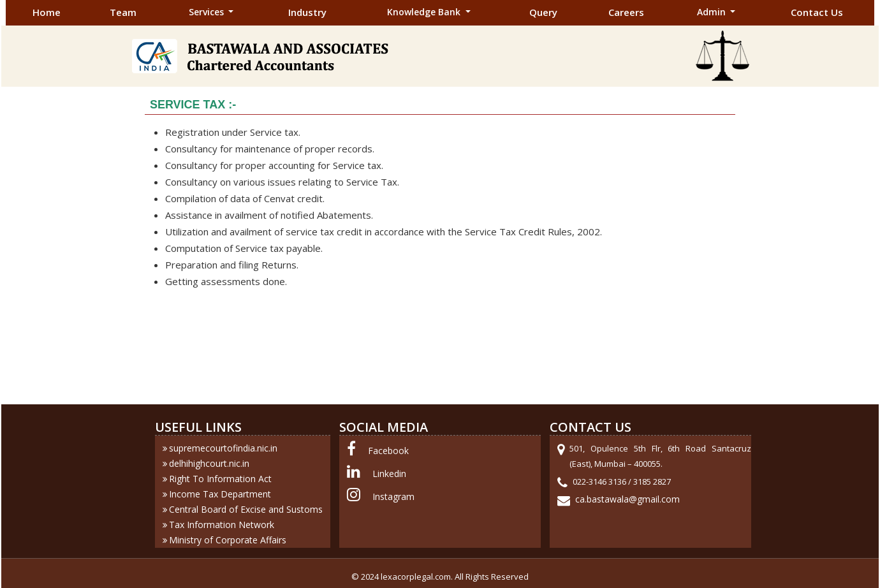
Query (543, 12)
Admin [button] (713, 12)
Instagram (393, 496)
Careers (626, 12)
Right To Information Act (220, 479)
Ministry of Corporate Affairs (228, 540)
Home (47, 12)
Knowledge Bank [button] (425, 12)
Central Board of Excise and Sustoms (246, 509)
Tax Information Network (222, 525)
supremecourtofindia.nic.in (223, 448)
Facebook (388, 451)
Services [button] (208, 12)
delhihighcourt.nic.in (209, 463)
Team (123, 12)
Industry (307, 12)
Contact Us (817, 12)
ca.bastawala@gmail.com (627, 499)
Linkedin (389, 474)
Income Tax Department (220, 494)
